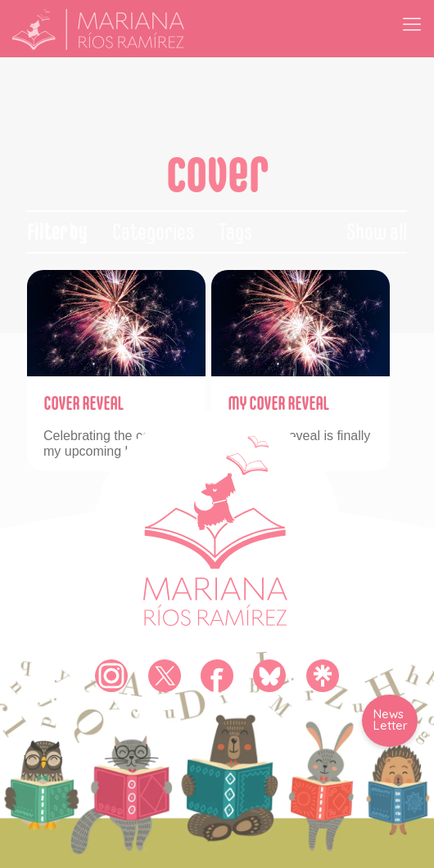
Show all (377, 232)
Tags (235, 232)
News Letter (391, 720)
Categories (153, 232)
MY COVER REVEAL (278, 403)
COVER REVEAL (83, 403)
